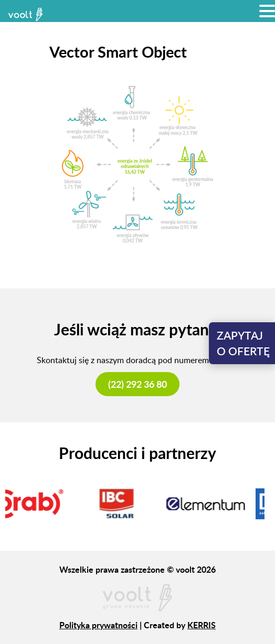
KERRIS (202, 625)
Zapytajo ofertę (243, 343)
